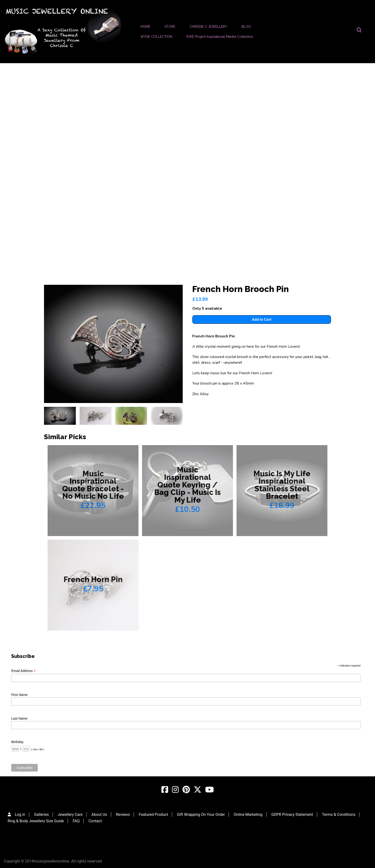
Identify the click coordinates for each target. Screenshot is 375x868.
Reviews (123, 815)
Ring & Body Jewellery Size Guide (36, 821)
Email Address (23, 671)
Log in (20, 815)
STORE (170, 27)
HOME (145, 27)
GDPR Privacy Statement (292, 815)
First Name (19, 695)
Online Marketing (248, 815)
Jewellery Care (70, 815)
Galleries (41, 815)
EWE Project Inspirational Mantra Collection (220, 37)
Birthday (17, 742)
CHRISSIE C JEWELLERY (208, 27)
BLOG (246, 27)
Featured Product (153, 815)
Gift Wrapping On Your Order (201, 815)
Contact (95, 821)
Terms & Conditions (339, 815)
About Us (99, 815)
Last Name (19, 718)
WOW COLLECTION (156, 37)
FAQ (76, 821)
